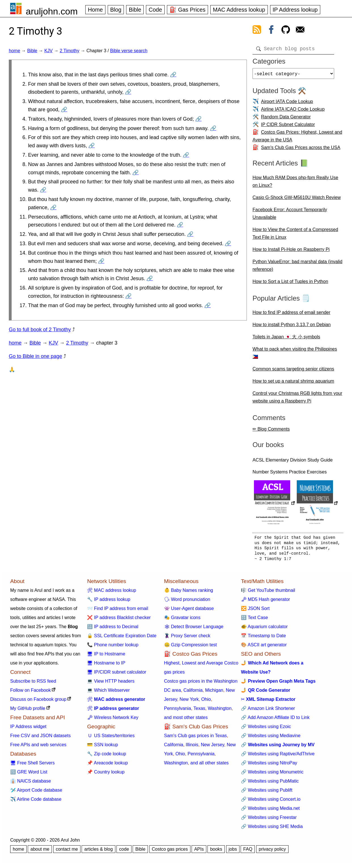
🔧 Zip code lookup (106, 756)
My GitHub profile (28, 711)
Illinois (192, 747)
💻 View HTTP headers (111, 683)
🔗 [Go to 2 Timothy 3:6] (92, 146)
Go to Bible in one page (35, 356)
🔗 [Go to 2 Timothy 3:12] (190, 234)
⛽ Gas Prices (187, 10)
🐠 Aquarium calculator (264, 629)
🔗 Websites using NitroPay (269, 765)
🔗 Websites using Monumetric (272, 774)
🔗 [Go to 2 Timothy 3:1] (173, 75)
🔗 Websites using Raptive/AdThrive (278, 756)
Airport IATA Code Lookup (287, 104)
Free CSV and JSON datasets (40, 738)
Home (95, 10)
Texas (200, 711)
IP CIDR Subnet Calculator (288, 127)
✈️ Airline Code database (36, 801)
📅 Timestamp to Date (263, 638)
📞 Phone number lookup (113, 647)
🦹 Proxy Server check (187, 638)
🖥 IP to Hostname (106, 656)
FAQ (248, 851)
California (193, 692)
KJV (48, 51)
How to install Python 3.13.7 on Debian (292, 327)
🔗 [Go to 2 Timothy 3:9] (43, 190)
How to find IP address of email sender (291, 315)
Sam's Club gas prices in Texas (196, 738)
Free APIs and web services (38, 747)
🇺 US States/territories (111, 738)
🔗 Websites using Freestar (269, 820)
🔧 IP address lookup (109, 602)
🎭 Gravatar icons (182, 620)
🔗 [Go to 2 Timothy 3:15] (150, 278)
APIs (199, 851)
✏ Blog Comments (271, 431)
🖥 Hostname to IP (106, 665)
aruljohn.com (52, 11)
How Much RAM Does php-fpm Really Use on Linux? (295, 184)
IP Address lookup (295, 10)
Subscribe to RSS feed (33, 683)
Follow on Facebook (30, 692)
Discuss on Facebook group (38, 702)
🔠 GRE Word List (29, 774)
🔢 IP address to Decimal (113, 629)
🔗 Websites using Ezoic (266, 729)
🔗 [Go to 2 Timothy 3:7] (186, 155)
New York (189, 702)
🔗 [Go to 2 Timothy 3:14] (101, 261)
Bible (135, 10)
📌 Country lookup (106, 774)
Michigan (214, 692)
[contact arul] (300, 31)
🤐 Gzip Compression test (190, 647)
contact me (67, 851)
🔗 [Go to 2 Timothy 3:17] (207, 305)
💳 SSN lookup (102, 747)
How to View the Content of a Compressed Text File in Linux (295, 236)
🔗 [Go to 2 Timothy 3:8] (135, 173)
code (124, 851)
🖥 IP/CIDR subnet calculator (117, 674)
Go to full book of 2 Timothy (40, 330)
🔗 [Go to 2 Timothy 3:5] (213, 128)
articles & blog (98, 851)
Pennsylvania (178, 711)
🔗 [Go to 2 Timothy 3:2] (128, 92)
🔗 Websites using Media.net (270, 811)
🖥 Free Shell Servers (32, 765)
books (216, 851)
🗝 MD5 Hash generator (265, 602)
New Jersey (213, 747)
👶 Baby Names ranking (189, 593)
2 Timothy (70, 51)
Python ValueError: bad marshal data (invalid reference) (297, 268)
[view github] (286, 31)
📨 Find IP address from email (117, 611)
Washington (220, 711)
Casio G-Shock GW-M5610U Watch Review (297, 200)
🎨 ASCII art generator (264, 647)
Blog (116, 10)
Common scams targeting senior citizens (293, 371)
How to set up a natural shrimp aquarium (293, 383)
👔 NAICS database (31, 783)
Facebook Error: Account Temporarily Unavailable (290, 216)
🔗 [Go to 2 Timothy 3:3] (64, 110)
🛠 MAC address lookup (112, 593)
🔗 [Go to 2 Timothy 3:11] (180, 225)
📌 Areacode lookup (107, 765)
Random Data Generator (286, 119)
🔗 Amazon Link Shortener (268, 711)
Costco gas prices (170, 851)
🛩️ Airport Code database (36, 792)
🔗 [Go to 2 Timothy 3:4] (198, 119)
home (14, 51)
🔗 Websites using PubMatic (270, 783)
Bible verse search (129, 51)
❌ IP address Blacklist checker (119, 620)
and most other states (186, 720)
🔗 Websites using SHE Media (272, 829)
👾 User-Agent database (189, 611)
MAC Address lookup (239, 10)
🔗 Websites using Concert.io (271, 801)
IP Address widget (28, 729)
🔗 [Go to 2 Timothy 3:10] (53, 207)
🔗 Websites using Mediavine (271, 738)
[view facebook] (271, 31)
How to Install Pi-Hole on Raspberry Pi (291, 252)
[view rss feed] (257, 31)
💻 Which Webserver (108, 692)
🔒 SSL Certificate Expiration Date (122, 638)
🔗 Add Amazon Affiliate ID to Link (275, 720)
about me (40, 851)
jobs (233, 851)
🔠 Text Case (254, 620)
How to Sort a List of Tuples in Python (290, 284)
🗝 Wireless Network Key (113, 720)
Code (155, 10)
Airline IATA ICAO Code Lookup (293, 111)
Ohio (206, 702)
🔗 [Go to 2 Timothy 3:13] (228, 244)
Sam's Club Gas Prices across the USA (301, 150)
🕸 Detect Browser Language (194, 629)
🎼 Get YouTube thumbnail (268, 593)
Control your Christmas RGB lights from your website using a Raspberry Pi (297, 399)
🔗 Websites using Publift (267, 792)
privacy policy (272, 851)
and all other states (210, 765)
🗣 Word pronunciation (187, 602)
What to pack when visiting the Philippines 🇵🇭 (295, 355)
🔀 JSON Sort (255, 611)
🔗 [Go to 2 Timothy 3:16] (128, 296)
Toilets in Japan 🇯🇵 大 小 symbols (286, 339)
